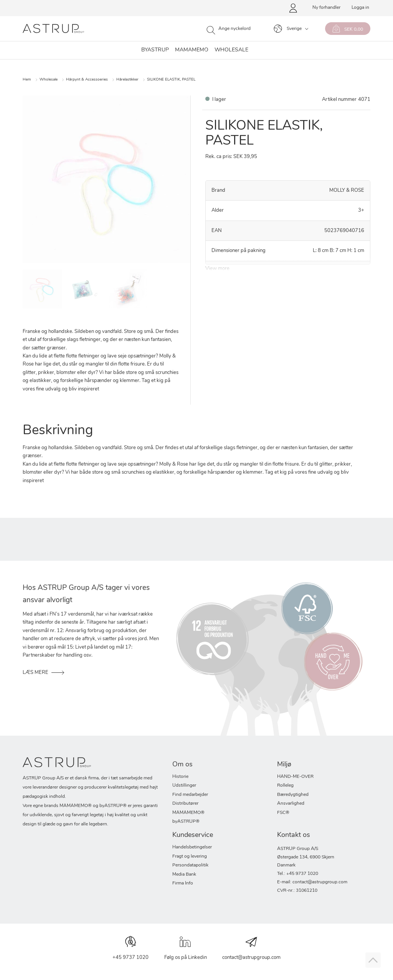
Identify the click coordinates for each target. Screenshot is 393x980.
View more (217, 269)
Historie (180, 777)
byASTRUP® (186, 822)
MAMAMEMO (192, 50)
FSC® (283, 813)
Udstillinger (184, 786)
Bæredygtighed (293, 795)
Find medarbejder (190, 795)
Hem (27, 80)
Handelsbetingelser (192, 847)
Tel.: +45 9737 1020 (298, 874)
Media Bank (184, 875)
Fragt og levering (190, 856)
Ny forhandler (326, 8)
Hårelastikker (127, 80)
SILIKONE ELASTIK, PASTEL (171, 80)
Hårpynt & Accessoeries (87, 80)
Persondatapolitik (190, 865)
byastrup (155, 50)
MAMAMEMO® (188, 813)
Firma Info (183, 883)
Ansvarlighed (291, 804)
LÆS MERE (36, 673)
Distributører (185, 804)
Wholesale (49, 80)
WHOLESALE (231, 50)
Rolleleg (285, 786)
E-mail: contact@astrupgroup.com (312, 882)
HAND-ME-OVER (295, 777)
